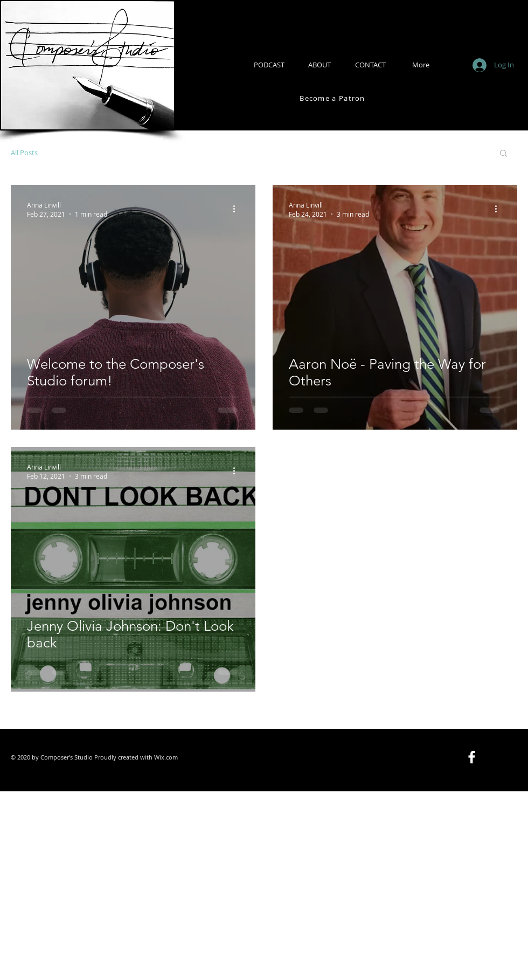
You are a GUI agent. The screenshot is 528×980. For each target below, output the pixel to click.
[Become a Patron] (334, 98)
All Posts (24, 153)
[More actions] (238, 209)
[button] (503, 154)
